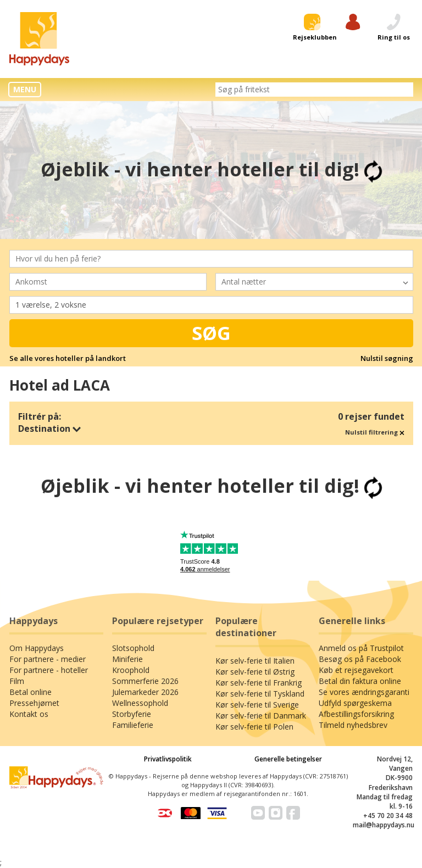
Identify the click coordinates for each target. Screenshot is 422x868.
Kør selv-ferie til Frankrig (259, 683)
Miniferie (127, 659)
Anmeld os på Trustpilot (361, 648)
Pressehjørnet (34, 703)
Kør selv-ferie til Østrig (255, 672)
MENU (25, 89)
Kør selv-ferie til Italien (255, 661)
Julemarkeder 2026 (145, 692)
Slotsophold (133, 648)
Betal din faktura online (360, 681)
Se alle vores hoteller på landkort (68, 358)
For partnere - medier (48, 659)
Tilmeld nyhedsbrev (353, 725)
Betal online (30, 692)
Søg (211, 333)
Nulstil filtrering (375, 432)
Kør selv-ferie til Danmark (261, 716)
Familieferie (133, 725)
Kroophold (131, 670)
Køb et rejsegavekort (356, 670)
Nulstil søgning (387, 358)
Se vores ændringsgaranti (364, 692)
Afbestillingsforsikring (356, 714)
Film (17, 681)
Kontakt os (29, 714)
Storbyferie (132, 714)
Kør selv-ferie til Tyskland (260, 694)
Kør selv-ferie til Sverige (257, 705)
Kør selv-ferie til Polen (254, 727)
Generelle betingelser (288, 759)
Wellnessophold (140, 703)
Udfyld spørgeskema (355, 703)
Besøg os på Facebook (360, 659)
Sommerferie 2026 (145, 681)
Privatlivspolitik (168, 759)
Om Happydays (37, 648)
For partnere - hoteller (49, 670)
